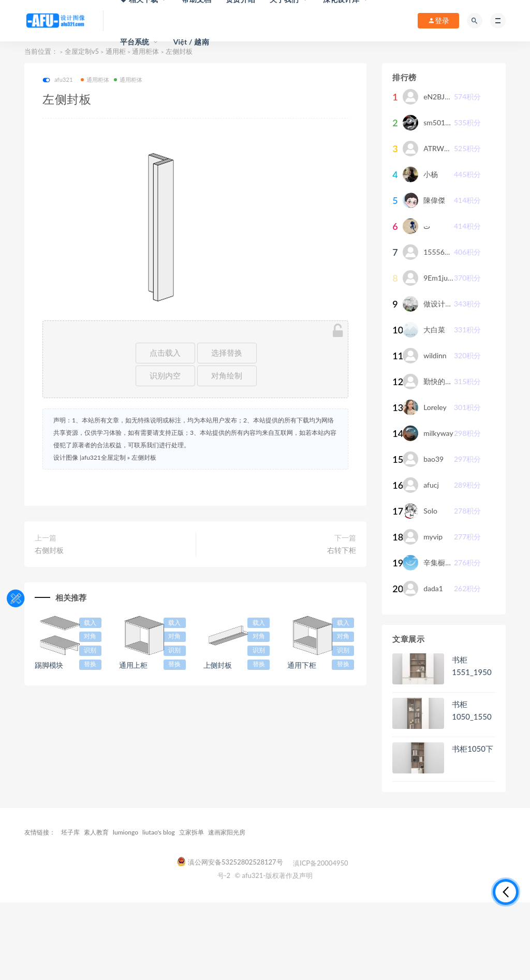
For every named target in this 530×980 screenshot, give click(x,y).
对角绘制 (227, 376)
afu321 (58, 80)
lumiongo (126, 832)
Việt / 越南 (191, 42)
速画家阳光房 (227, 832)
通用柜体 (95, 79)
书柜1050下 (473, 749)
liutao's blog (159, 832)
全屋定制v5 (82, 51)
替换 (90, 664)
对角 (90, 636)
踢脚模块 (49, 665)
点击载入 (165, 353)
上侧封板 (218, 665)
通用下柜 (301, 665)
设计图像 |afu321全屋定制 (90, 457)
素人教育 (96, 832)
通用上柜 (133, 665)
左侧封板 (144, 457)
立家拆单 (192, 832)
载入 (90, 623)
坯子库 (70, 832)
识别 (90, 650)
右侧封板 (49, 550)
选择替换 (227, 353)
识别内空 (165, 376)
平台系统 (135, 42)
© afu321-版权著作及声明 (274, 875)
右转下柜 (342, 550)
